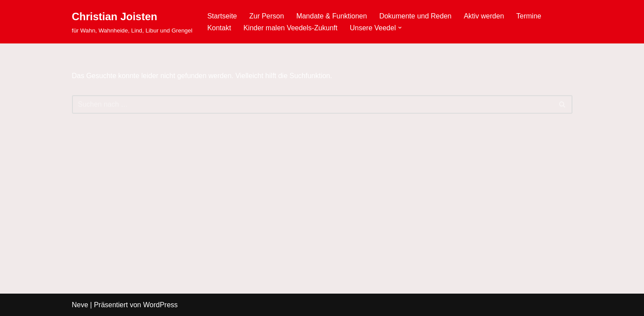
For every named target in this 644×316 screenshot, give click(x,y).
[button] (400, 28)
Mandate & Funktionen (332, 16)
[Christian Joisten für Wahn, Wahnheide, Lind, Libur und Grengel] (132, 22)
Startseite (222, 16)
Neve (80, 305)
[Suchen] (312, 104)
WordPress (160, 305)
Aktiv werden (484, 16)
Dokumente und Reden (416, 16)
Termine (529, 16)
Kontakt (219, 28)
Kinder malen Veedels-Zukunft (290, 28)
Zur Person (267, 16)
